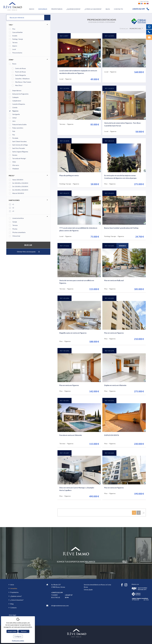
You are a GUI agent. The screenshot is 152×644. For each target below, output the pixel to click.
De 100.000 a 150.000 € (20, 183)
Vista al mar (15, 236)
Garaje (13, 222)
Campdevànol (17, 101)
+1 (13, 204)
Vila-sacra (16, 165)
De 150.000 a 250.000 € (20, 186)
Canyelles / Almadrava (22, 79)
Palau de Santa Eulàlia (19, 124)
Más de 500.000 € (18, 193)
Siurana (15, 155)
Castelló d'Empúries (19, 104)
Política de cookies (18, 641)
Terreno (15, 42)
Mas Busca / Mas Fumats (23, 82)
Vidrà (14, 162)
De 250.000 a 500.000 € (20, 190)
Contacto (118, 9)
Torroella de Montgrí (19, 158)
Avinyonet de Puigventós (20, 94)
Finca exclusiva (17, 53)
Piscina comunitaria (17, 232)
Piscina (13, 229)
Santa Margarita (20, 75)
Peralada (15, 138)
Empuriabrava (17, 91)
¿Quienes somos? (73, 9)
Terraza (13, 225)
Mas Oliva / (19, 85)
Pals (14, 131)
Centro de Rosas (20, 68)
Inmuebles (43, 9)
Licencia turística (16, 218)
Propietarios (57, 9)
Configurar (18, 636)
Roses (14, 64)
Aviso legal (12, 615)
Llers (14, 121)
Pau (14, 135)
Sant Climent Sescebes (19, 141)
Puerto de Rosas (20, 72)
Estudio (15, 36)
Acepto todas (12, 631)
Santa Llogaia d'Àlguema (20, 152)
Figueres (15, 111)
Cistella (15, 107)
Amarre (15, 46)
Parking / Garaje (18, 39)
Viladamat (16, 169)
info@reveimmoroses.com (60, 606)
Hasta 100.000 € (18, 180)
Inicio (32, 9)
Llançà (14, 118)
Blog (108, 9)
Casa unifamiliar (17, 32)
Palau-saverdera (18, 128)
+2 (13, 208)
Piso (14, 29)
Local (14, 49)
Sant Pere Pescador (19, 148)
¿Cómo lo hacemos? (93, 9)
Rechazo (24, 631)
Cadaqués (15, 97)
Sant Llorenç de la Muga (20, 145)
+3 (13, 211)
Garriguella (16, 114)
